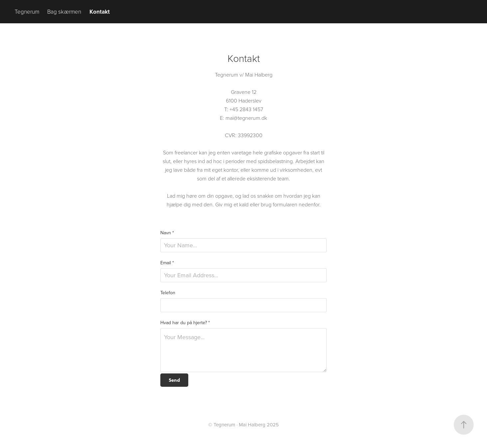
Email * (167, 263)
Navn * (167, 233)
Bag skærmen (64, 11)
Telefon (168, 293)
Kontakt (100, 12)
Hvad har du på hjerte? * (185, 323)
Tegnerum (27, 11)
